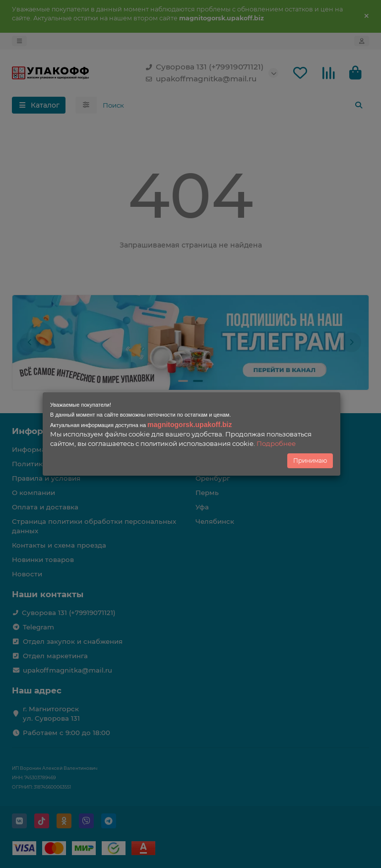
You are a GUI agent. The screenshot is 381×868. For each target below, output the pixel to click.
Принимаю (310, 461)
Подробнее (276, 443)
